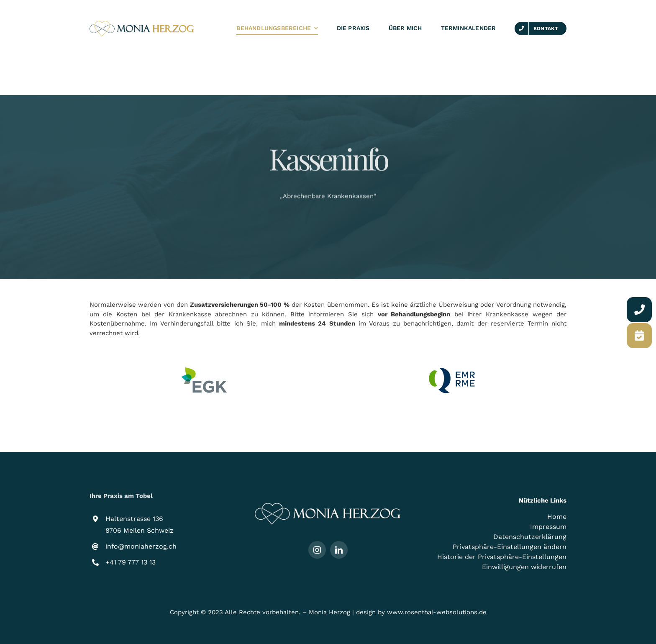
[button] (493, 547)
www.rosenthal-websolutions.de (437, 612)
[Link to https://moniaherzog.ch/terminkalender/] (641, 336)
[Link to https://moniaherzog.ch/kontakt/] (641, 310)
